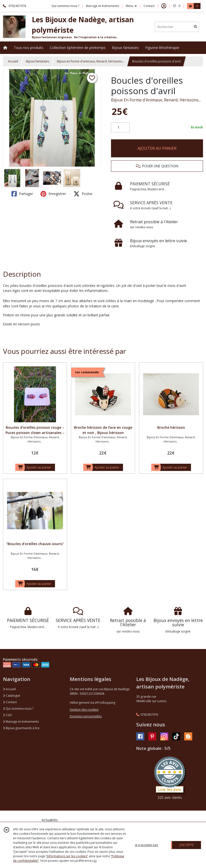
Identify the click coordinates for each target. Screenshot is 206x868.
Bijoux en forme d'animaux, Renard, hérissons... (91, 61)
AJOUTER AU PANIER (157, 148)
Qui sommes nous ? (18, 709)
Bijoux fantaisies (37, 61)
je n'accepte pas (146, 845)
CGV (7, 715)
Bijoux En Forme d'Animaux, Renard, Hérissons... (156, 100)
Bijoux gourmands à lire (21, 728)
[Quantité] (120, 127)
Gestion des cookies (84, 710)
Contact (149, 6)
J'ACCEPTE (186, 845)
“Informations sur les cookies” (67, 856)
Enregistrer (53, 194)
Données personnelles (86, 716)
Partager (22, 194)
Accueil (13, 61)
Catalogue (12, 696)
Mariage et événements (21, 722)
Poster (83, 194)
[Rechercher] (195, 27)
